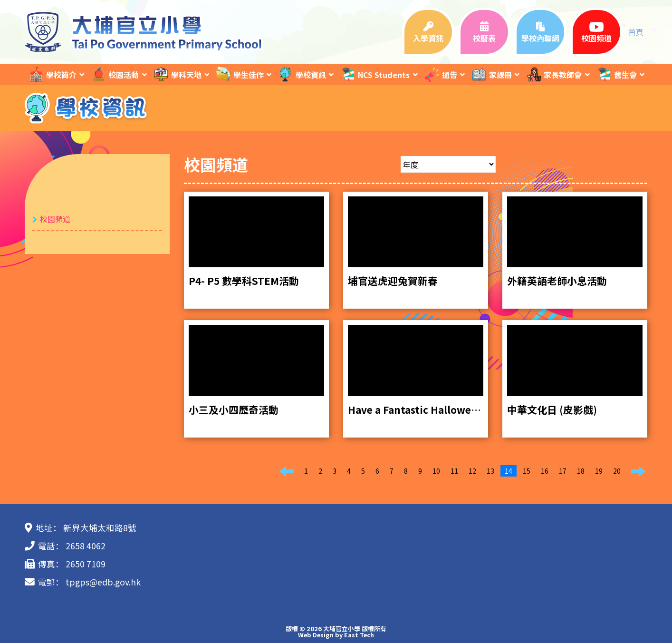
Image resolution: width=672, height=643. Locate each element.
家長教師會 (554, 74)
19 (599, 471)
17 (563, 471)
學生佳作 (240, 74)
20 (617, 471)
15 (527, 471)
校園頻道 (55, 219)
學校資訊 (302, 74)
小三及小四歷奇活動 (234, 409)
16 (545, 471)
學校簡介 (52, 74)
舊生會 (616, 74)
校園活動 (115, 74)
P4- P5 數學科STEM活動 (244, 281)
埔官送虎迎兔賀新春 (393, 281)
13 (490, 471)
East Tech (359, 635)
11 (454, 471)
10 (436, 471)
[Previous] (287, 471)
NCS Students (375, 74)
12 (472, 471)
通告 (441, 74)
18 (581, 471)
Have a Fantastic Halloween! (418, 409)
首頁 (636, 32)
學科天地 (177, 74)
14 (509, 471)
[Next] (638, 471)
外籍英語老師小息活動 (557, 281)
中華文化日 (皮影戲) (552, 409)
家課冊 (491, 74)
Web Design (316, 635)
